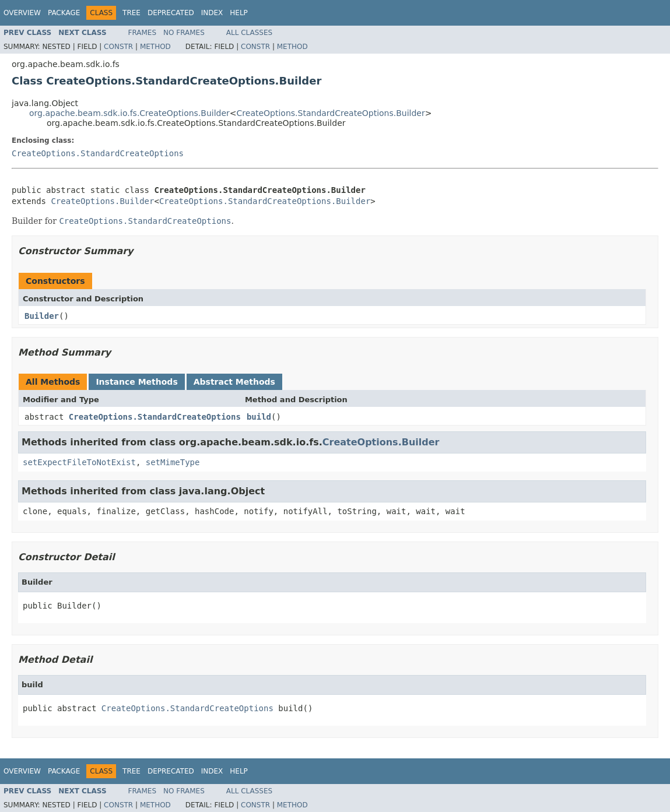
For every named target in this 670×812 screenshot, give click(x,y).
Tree (131, 13)
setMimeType (173, 462)
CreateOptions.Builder (102, 201)
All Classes (249, 33)
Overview (22, 13)
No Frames (184, 33)
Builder (42, 316)
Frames (143, 33)
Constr (118, 47)
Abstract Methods (234, 382)
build (259, 417)
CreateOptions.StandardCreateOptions (98, 153)
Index (212, 13)
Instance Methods (136, 382)
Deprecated (171, 13)
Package (64, 13)
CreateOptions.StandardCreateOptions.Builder (331, 113)
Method (155, 47)
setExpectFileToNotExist (79, 462)
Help (239, 13)
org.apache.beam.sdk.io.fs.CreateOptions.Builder (129, 113)
